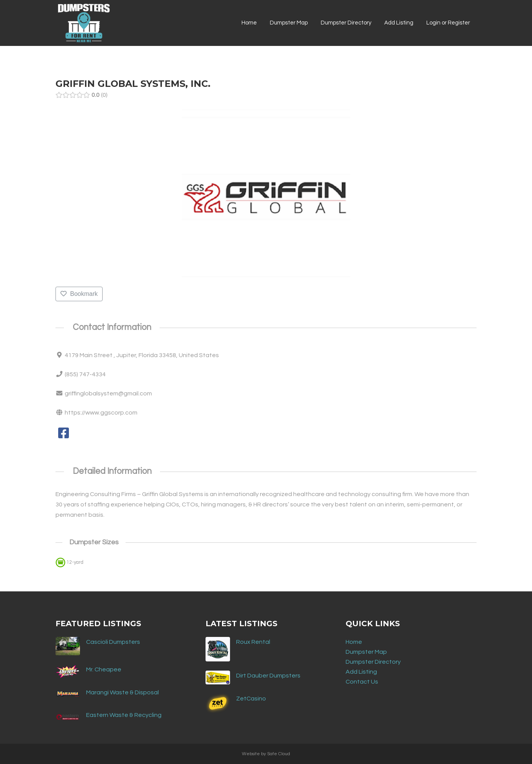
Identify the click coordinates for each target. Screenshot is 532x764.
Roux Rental (253, 642)
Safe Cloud (279, 754)
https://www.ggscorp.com (101, 413)
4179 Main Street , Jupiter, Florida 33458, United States (142, 355)
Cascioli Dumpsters (113, 642)
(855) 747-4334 (85, 374)
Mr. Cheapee (104, 669)
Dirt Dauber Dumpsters (268, 676)
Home (354, 642)
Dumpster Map (366, 652)
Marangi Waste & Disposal (122, 692)
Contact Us (362, 682)
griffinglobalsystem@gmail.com (108, 393)
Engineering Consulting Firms (96, 494)
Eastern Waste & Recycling (124, 715)
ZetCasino (251, 699)
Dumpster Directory (373, 662)
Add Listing (361, 672)
